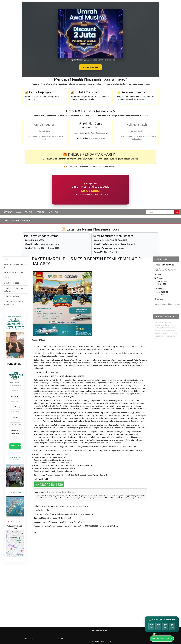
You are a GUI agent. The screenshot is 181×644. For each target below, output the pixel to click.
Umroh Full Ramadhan (21, 221)
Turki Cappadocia (98, 133)
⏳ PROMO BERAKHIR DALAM (162, 620)
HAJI (6, 259)
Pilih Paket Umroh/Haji (15, 419)
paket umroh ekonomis (13, 272)
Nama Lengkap (15, 396)
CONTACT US (53, 212)
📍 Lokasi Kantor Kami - (15, 522)
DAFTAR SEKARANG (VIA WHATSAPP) (16, 446)
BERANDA (8, 212)
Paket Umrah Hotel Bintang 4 (15, 266)
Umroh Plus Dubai (15, 493)
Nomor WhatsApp (15, 407)
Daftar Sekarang (90, 67)
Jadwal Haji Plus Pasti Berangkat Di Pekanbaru (58, 492)
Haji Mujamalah (137, 125)
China (92, 138)
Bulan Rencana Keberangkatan (15, 432)
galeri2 (18, 212)
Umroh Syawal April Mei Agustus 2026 (13, 303)
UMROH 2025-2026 (11, 283)
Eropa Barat (100, 138)
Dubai (82, 133)
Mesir (76, 133)
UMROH (7, 278)
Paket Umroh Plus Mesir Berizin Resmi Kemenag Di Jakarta (165, 270)
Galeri (6, 221)
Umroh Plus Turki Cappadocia (15, 458)
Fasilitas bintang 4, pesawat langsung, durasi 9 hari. (44, 138)
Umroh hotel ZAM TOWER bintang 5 (14, 290)
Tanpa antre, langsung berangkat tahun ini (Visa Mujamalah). (137, 138)
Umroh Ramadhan (11, 296)
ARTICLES (40, 212)
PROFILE (28, 212)
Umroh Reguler (44, 125)
